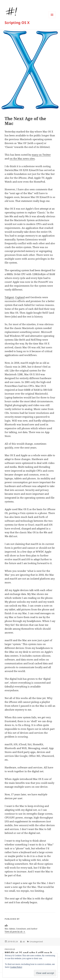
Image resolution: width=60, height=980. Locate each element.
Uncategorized (36, 942)
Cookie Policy (16, 967)
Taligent (9, 297)
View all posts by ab (14, 932)
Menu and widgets (52, 18)
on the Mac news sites (22, 158)
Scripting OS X (17, 22)
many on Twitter (41, 155)
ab (24, 942)
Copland (20, 297)
